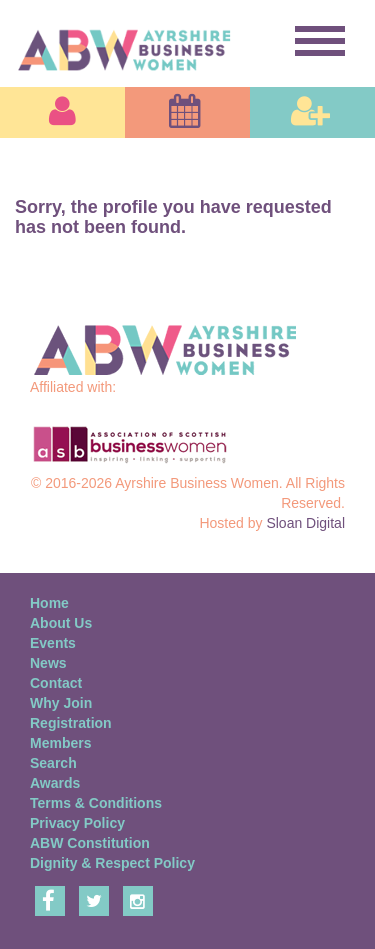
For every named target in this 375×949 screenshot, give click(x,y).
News (48, 663)
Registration (71, 723)
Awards (55, 783)
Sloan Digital (305, 523)
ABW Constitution (90, 843)
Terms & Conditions (96, 803)
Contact (56, 683)
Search (53, 763)
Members (60, 743)
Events (53, 643)
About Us (61, 623)
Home (49, 603)
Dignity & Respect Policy (112, 863)
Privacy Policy (77, 823)
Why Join (61, 703)
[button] (62, 112)
